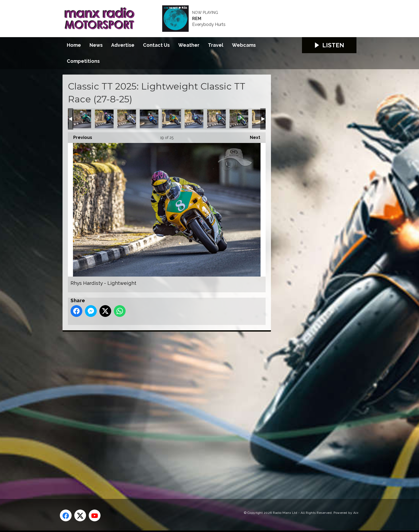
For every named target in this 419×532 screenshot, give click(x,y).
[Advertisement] (163, 409)
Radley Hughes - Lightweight (149, 119)
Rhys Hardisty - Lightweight (172, 119)
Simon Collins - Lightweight (216, 119)
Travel (216, 45)
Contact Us (156, 45)
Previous (80, 136)
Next (252, 136)
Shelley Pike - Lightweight (194, 119)
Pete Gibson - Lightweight (127, 119)
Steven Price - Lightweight (239, 119)
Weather (189, 45)
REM (197, 19)
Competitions (83, 61)
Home (74, 45)
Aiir (356, 513)
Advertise (123, 45)
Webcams (244, 45)
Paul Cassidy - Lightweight (104, 119)
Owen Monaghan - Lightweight (82, 119)
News (96, 45)
